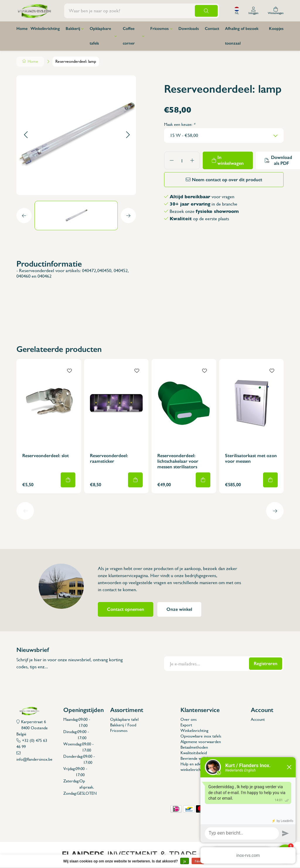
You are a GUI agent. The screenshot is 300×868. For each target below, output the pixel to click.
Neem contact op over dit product (227, 180)
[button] (26, 135)
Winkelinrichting (45, 29)
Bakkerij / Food (123, 725)
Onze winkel (179, 609)
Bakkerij (73, 29)
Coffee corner (129, 36)
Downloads (189, 29)
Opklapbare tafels (100, 36)
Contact (212, 29)
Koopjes (276, 29)
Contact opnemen (126, 609)
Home (22, 29)
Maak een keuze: (180, 124)
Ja (185, 861)
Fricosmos (160, 29)
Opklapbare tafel (124, 719)
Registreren (266, 663)
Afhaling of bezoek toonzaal (242, 36)
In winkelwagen (231, 160)
